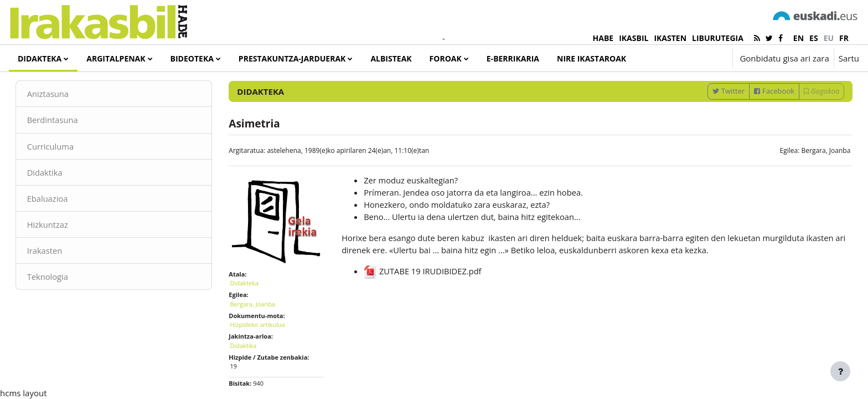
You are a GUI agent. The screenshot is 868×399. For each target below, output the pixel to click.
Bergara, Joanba (810, 178)
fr (844, 38)
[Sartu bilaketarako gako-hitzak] (741, 88)
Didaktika (61, 199)
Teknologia (64, 305)
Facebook (759, 118)
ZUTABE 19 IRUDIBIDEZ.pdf (428, 300)
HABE (603, 38)
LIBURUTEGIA (718, 38)
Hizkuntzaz (64, 252)
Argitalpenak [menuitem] (116, 58)
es (814, 38)
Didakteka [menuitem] (40, 58)
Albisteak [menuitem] (391, 58)
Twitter (713, 118)
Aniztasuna (64, 121)
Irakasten (61, 279)
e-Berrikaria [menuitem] (513, 58)
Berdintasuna (69, 147)
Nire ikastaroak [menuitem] (591, 58)
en (799, 38)
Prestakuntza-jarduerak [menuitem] (292, 58)
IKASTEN (670, 38)
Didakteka (252, 306)
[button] (691, 58)
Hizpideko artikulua (265, 348)
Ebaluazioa (63, 226)
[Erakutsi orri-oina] (840, 371)
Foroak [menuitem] (446, 58)
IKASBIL (634, 38)
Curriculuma (66, 173)
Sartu (849, 58)
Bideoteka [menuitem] (192, 58)
